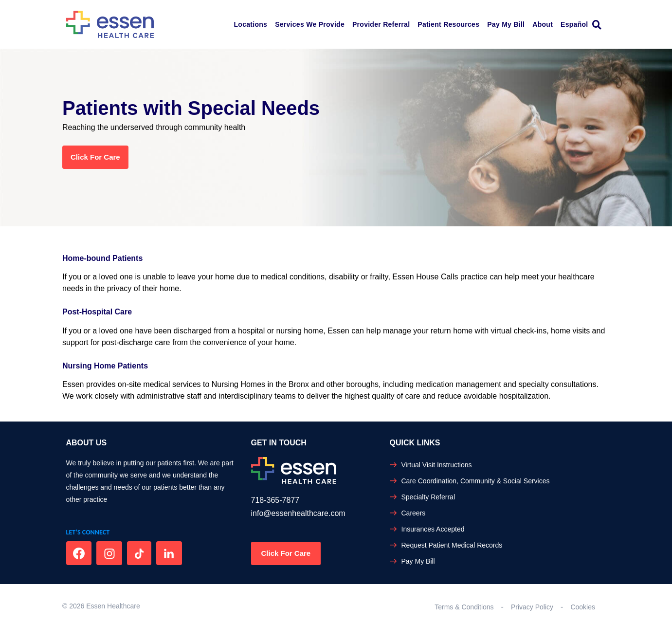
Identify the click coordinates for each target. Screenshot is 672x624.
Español (574, 24)
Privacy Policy (532, 607)
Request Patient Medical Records (452, 545)
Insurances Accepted (433, 529)
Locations (251, 24)
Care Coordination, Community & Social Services (476, 481)
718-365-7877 (275, 500)
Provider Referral (381, 24)
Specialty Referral (428, 497)
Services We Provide (310, 24)
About (543, 24)
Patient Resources (448, 24)
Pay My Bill (506, 24)
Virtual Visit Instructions (437, 465)
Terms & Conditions (464, 607)
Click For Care (286, 553)
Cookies (583, 607)
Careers (414, 513)
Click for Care (95, 157)
